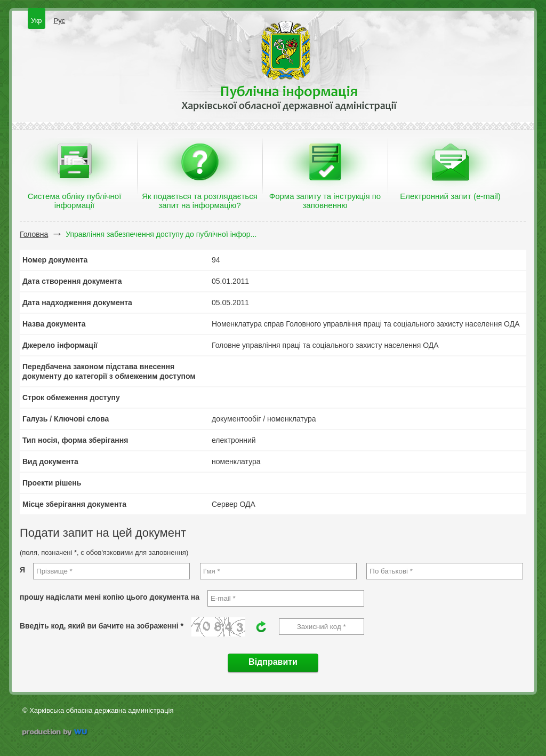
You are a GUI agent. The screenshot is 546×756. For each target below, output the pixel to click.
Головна (34, 234)
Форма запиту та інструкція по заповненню (325, 201)
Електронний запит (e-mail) (450, 196)
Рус (60, 21)
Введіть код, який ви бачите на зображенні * (102, 626)
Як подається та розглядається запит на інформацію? (200, 201)
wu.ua (56, 733)
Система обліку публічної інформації (75, 201)
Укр (37, 21)
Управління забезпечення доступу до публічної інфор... (161, 234)
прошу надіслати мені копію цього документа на (110, 597)
